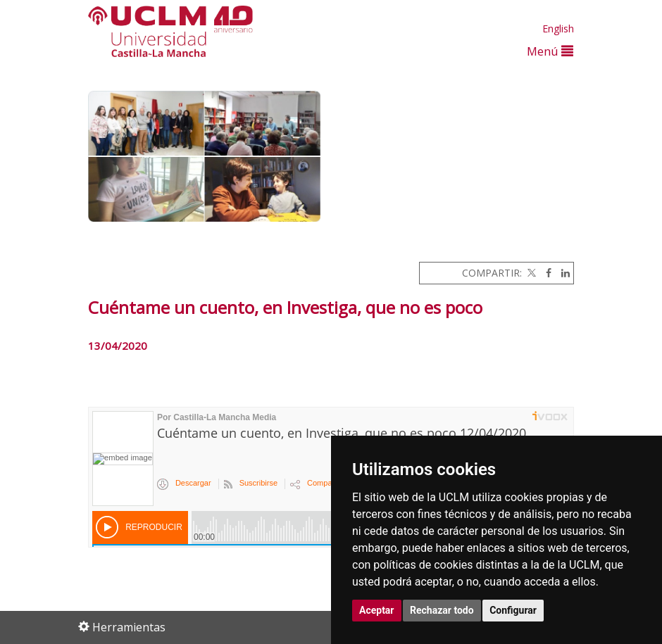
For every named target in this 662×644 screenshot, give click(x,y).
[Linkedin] (562, 273)
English (558, 29)
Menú (550, 51)
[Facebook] (545, 273)
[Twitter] (530, 273)
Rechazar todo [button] (442, 610)
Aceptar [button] (377, 610)
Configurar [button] (513, 610)
